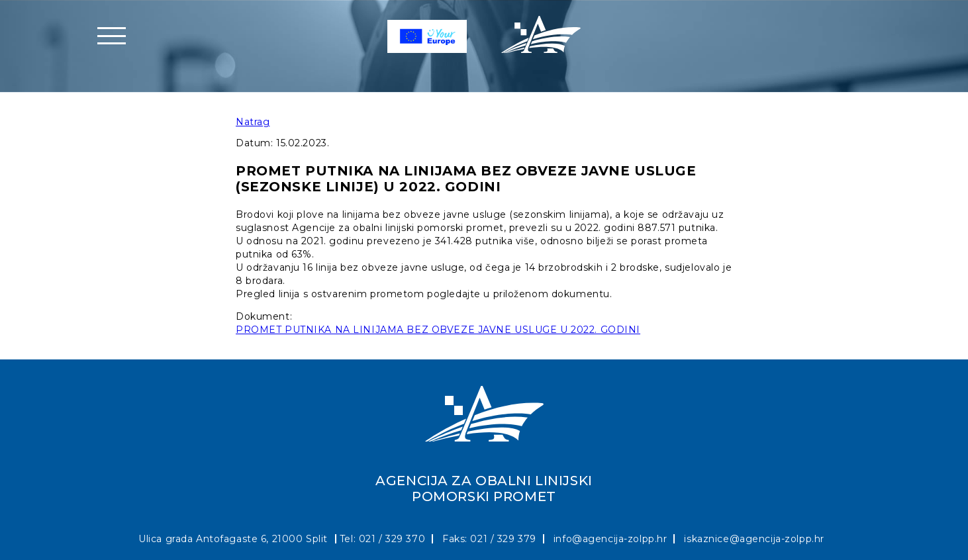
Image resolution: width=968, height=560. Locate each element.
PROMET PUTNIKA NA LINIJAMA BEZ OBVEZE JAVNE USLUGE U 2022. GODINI (438, 330)
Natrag (253, 122)
